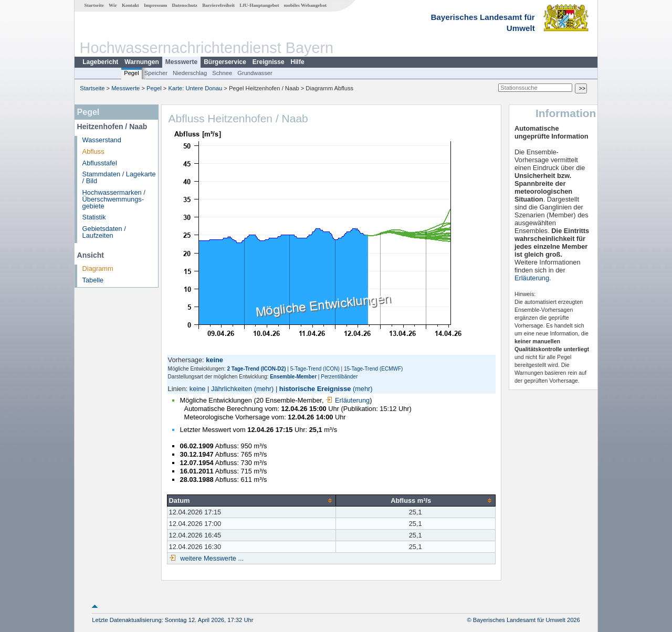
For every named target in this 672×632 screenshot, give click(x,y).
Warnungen (142, 62)
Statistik (94, 217)
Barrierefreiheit (218, 5)
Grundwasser (255, 73)
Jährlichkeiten (232, 389)
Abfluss (93, 151)
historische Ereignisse (315, 389)
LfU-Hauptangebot (259, 5)
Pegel (132, 73)
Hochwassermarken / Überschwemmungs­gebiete (114, 199)
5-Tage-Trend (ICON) (315, 369)
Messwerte (181, 62)
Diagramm (98, 268)
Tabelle (93, 280)
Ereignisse (269, 62)
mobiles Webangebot (305, 5)
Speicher (156, 73)
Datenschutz (185, 5)
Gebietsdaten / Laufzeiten (104, 232)
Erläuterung (348, 400)
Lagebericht (100, 62)
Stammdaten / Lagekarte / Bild (119, 177)
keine (198, 389)
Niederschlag (190, 73)
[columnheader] (251, 500)
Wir (113, 5)
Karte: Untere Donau (196, 88)
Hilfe (298, 62)
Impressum (155, 5)
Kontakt (130, 5)
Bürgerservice (225, 62)
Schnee (222, 73)
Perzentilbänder (339, 377)
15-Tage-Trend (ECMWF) (373, 369)
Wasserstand (102, 140)
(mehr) (264, 389)
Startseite (94, 5)
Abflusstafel (100, 163)
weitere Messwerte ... (211, 558)
